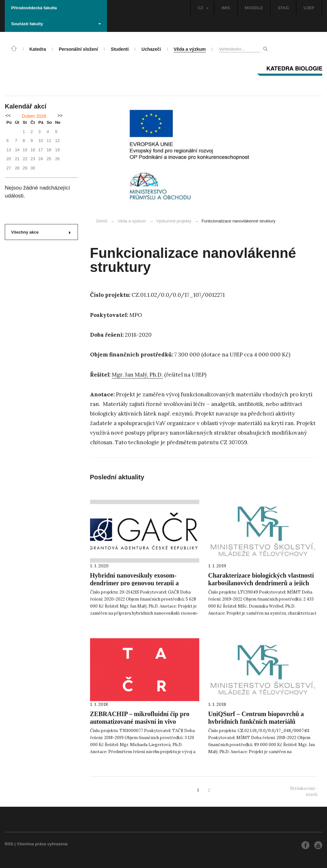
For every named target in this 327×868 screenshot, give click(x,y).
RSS (9, 844)
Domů (102, 221)
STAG (283, 8)
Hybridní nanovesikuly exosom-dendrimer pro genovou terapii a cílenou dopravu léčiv (134, 583)
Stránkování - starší (304, 791)
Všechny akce (41, 232)
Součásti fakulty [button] (56, 24)
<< (8, 116)
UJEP (309, 8)
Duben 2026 (34, 116)
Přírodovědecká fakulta (34, 8)
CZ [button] (203, 8)
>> (60, 116)
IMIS (226, 8)
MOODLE (254, 8)
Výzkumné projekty (171, 221)
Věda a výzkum (132, 221)
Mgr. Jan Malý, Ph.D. (137, 375)
